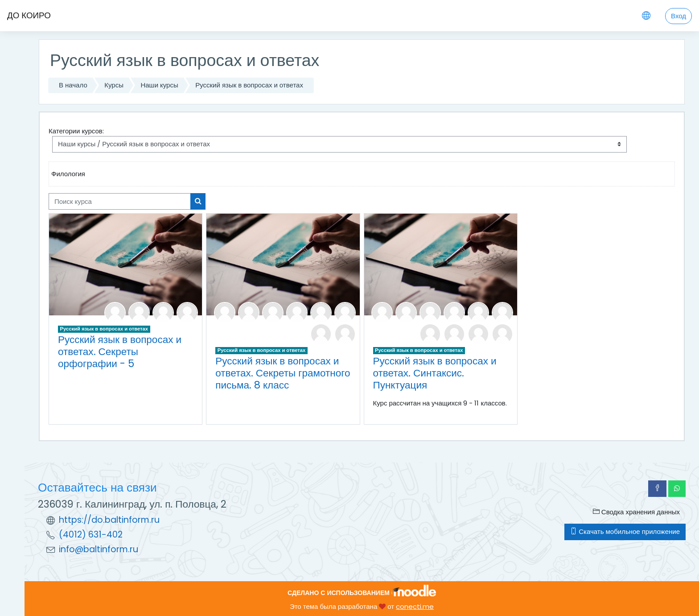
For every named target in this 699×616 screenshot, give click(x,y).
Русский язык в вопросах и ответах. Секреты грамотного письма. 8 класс (283, 373)
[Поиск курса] (120, 201)
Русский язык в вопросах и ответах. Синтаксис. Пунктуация (435, 373)
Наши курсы (159, 85)
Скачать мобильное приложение (625, 531)
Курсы (114, 85)
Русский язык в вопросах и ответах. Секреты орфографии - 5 (120, 351)
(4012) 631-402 (91, 535)
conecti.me (415, 606)
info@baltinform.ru (99, 549)
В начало (73, 85)
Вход (678, 16)
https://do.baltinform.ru (109, 520)
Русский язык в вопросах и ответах (249, 85)
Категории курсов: (76, 131)
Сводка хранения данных (636, 512)
